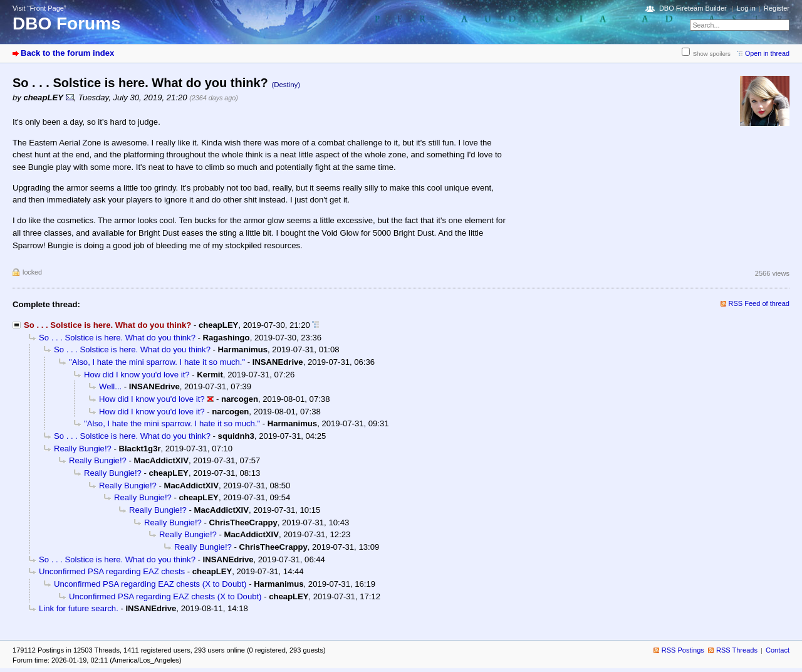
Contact (778, 650)
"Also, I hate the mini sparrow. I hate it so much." (157, 362)
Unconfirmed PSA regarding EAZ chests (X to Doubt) (150, 584)
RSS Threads (737, 650)
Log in (746, 8)
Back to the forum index (67, 53)
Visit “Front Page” (39, 8)
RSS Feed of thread (759, 303)
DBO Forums (67, 24)
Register (777, 8)
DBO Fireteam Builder (693, 8)
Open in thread (767, 53)
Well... (110, 386)
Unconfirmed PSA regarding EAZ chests (112, 571)
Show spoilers (712, 54)
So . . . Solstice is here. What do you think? (117, 338)
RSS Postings (683, 650)
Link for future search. (79, 608)
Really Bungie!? (83, 449)
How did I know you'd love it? (137, 375)
